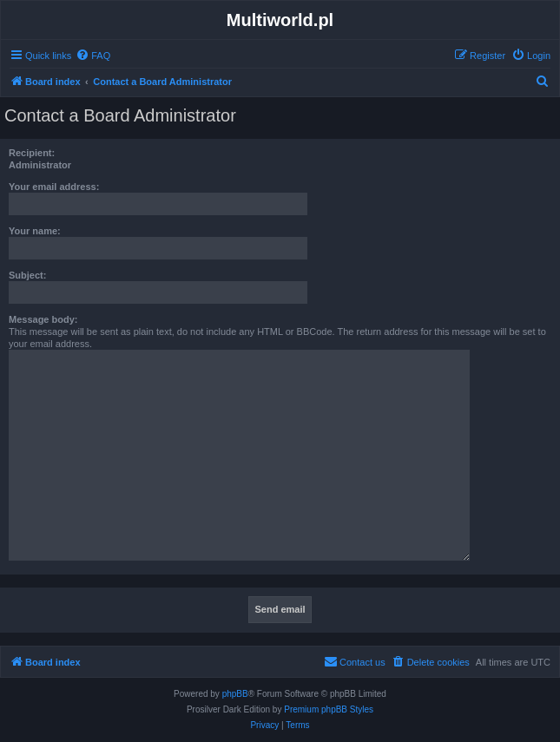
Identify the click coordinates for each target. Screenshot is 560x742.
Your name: (35, 231)
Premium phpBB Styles (329, 709)
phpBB (235, 694)
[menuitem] (93, 56)
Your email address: (54, 187)
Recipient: (32, 153)
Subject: (27, 275)
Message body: (43, 319)
